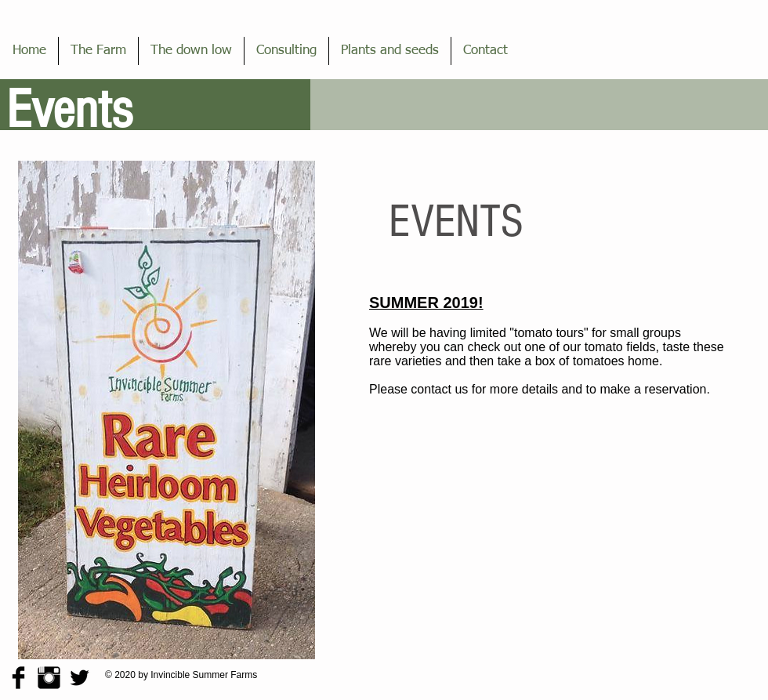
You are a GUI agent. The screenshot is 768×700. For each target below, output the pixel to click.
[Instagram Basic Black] (49, 678)
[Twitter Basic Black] (80, 678)
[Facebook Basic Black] (18, 678)
